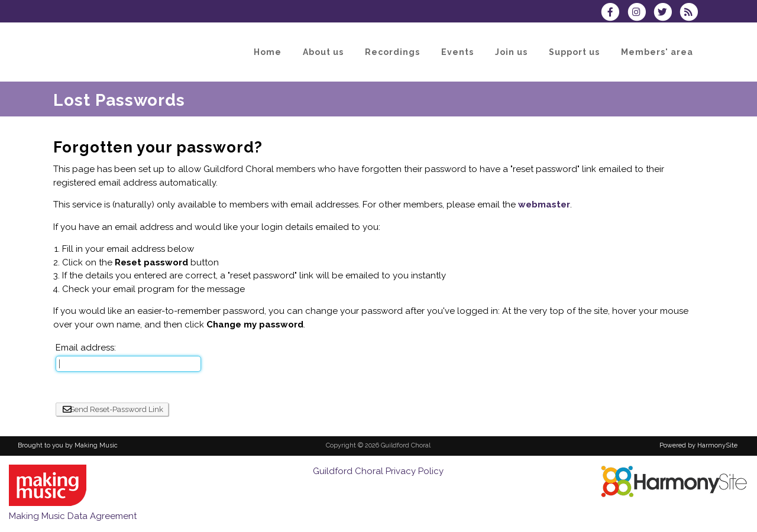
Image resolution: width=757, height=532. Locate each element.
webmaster (544, 205)
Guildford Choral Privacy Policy (378, 471)
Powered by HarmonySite (698, 445)
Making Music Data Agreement (73, 516)
